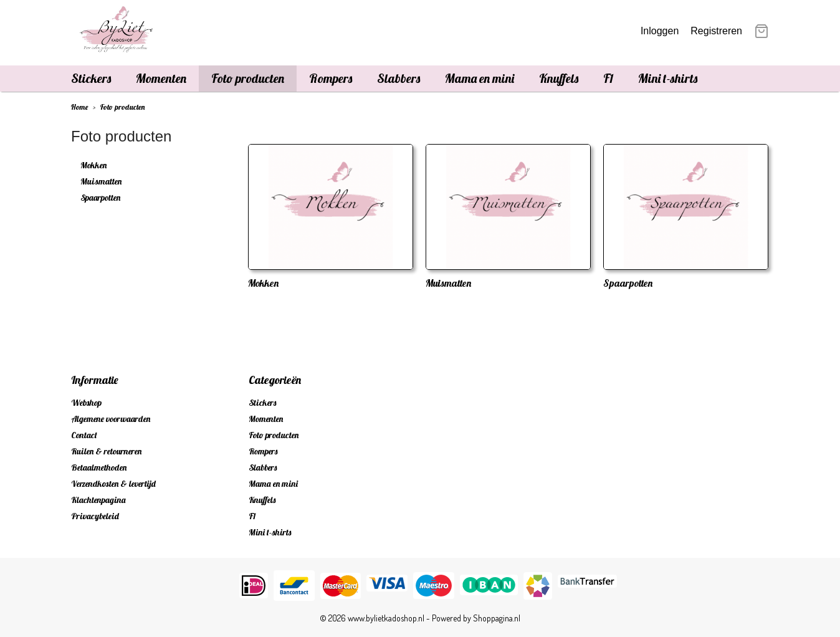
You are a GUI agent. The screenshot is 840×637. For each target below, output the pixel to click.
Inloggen (660, 31)
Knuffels (559, 78)
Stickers (91, 78)
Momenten (161, 78)
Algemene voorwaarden (111, 419)
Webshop (86, 403)
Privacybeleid (95, 516)
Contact (84, 435)
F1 (608, 78)
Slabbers (399, 78)
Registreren (716, 31)
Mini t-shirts (668, 78)
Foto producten (248, 78)
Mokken (93, 165)
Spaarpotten (100, 198)
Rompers (331, 78)
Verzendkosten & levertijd (113, 484)
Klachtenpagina (98, 500)
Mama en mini (480, 78)
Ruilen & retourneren (106, 451)
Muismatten (101, 181)
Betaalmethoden (99, 467)
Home (79, 107)
